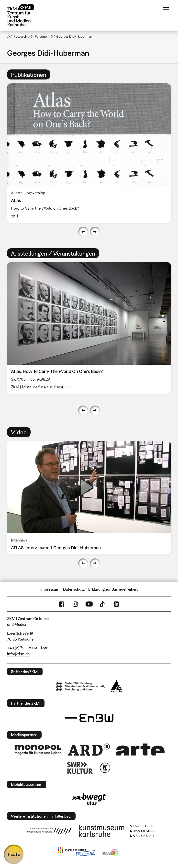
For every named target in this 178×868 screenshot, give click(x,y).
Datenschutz (74, 589)
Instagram (75, 604)
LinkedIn (116, 604)
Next (95, 232)
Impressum (50, 589)
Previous (83, 232)
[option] (89, 153)
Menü (166, 9)
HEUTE (14, 854)
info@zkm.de (18, 654)
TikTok (103, 604)
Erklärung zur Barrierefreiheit (113, 589)
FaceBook (62, 604)
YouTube (89, 604)
